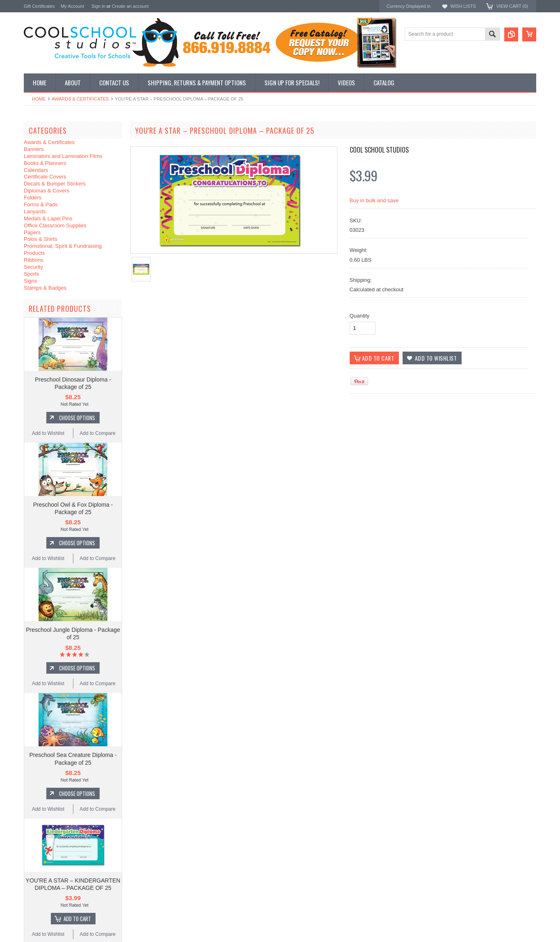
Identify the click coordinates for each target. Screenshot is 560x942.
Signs (31, 281)
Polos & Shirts (41, 239)
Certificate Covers (45, 177)
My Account (72, 6)
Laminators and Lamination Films (63, 156)
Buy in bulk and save (374, 200)
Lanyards (35, 211)
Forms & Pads (41, 205)
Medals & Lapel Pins (48, 218)
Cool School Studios (379, 150)
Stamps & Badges (45, 288)
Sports (32, 274)
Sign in (98, 6)
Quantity (360, 316)
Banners (34, 149)
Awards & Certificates (80, 99)
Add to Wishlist (48, 433)
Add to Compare (97, 433)
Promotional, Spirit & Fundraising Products (63, 249)
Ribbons (34, 260)
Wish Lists (463, 6)
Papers (32, 232)
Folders (33, 198)
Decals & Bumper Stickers (55, 184)
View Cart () (512, 6)
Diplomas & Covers (47, 191)
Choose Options (77, 418)
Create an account (130, 6)
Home (39, 99)
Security (33, 267)
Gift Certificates (39, 6)
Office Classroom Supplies (55, 225)
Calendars (36, 170)
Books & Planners (45, 163)
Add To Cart (77, 919)
